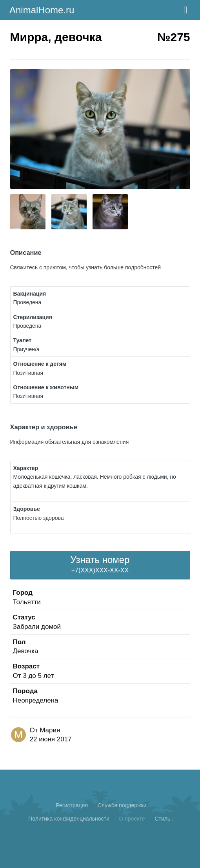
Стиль (164, 819)
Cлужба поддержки (122, 805)
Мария (50, 730)
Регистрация (72, 805)
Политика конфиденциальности (69, 819)
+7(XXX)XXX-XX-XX (100, 564)
